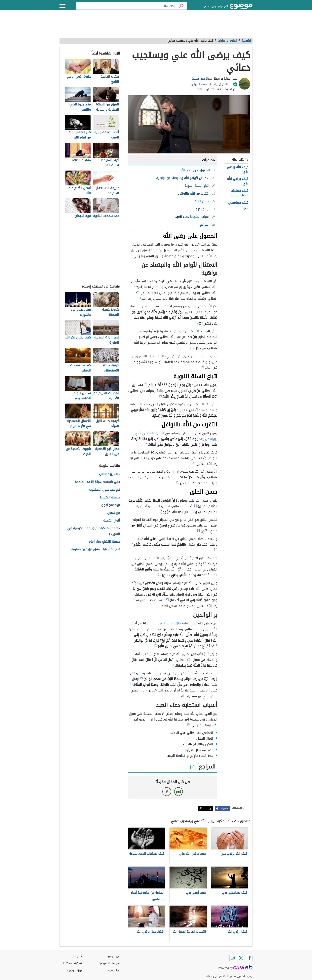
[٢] (195, 323)
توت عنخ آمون (111, 505)
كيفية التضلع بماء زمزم (104, 542)
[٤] (161, 396)
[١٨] (141, 678)
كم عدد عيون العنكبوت (105, 490)
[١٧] (174, 665)
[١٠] (196, 505)
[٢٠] (189, 724)
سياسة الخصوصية (109, 963)
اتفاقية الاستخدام (72, 963)
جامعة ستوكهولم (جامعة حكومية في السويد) (94, 531)
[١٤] (160, 574)
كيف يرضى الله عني (238, 181)
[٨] (193, 463)
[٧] (147, 444)
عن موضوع (113, 956)
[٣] (145, 384)
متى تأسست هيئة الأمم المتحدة (97, 482)
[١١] (198, 530)
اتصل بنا (78, 956)
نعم (178, 791)
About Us (114, 971)
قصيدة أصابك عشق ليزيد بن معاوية (95, 549)
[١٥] (167, 599)
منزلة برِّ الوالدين (170, 623)
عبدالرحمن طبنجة (202, 79)
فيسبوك (225, 808)
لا (167, 791)
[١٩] (131, 684)
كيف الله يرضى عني (238, 169)
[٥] (196, 409)
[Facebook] (249, 958)
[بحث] (181, 6)
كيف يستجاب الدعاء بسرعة (239, 193)
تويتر (210, 808)
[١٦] (156, 645)
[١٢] (216, 549)
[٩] (178, 482)
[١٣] (205, 563)
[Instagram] (233, 958)
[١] (140, 298)
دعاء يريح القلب (110, 474)
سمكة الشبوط (110, 498)
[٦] (151, 415)
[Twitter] (241, 958)
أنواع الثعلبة (112, 521)
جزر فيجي (114, 513)
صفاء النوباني (199, 84)
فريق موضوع (75, 971)
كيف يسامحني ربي (238, 205)
